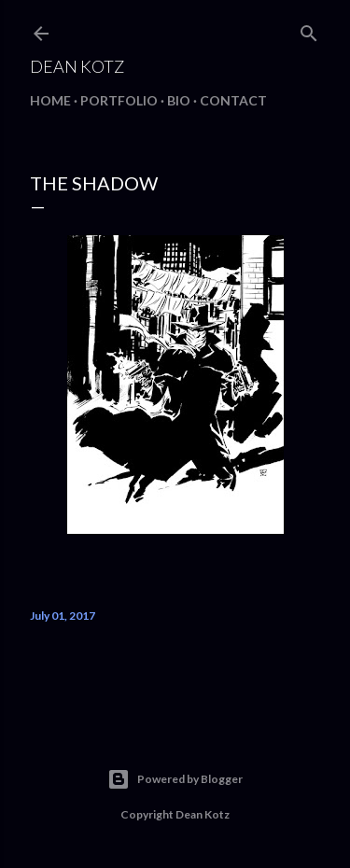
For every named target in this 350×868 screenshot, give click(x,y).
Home (50, 100)
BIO (179, 100)
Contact (233, 100)
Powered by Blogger (175, 779)
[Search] (309, 29)
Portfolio (119, 100)
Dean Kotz (77, 66)
